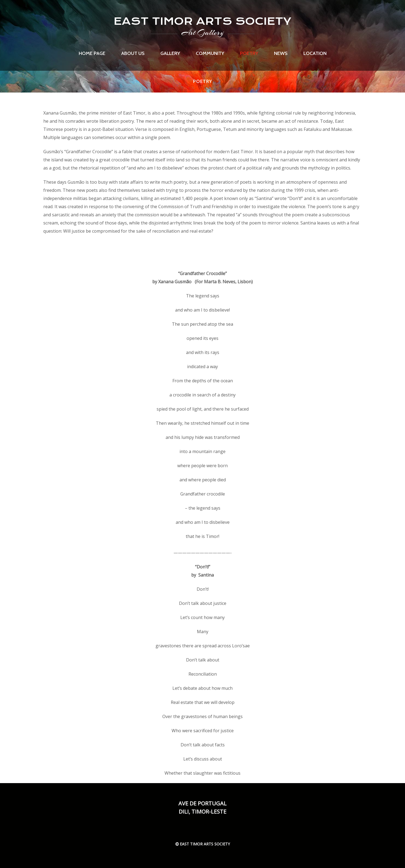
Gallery (170, 53)
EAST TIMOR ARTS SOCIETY (202, 21)
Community (210, 53)
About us (133, 53)
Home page (92, 53)
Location (315, 53)
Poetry (249, 53)
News (281, 53)
